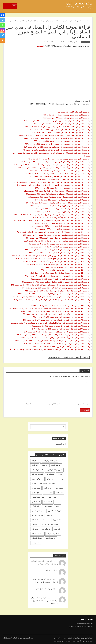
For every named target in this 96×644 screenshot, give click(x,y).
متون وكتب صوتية (55, 357)
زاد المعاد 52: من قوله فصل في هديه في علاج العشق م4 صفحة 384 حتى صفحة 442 (58, 264)
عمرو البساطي (85, 42)
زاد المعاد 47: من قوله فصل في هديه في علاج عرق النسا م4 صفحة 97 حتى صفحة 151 (57, 250)
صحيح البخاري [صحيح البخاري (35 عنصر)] (36, 493)
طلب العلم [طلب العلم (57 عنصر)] (59, 493)
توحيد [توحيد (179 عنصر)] (62, 479)
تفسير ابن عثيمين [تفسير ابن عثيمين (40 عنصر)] (37, 479)
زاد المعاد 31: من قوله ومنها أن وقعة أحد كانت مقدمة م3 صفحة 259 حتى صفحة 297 (58, 203)
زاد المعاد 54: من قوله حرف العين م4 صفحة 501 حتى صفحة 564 (65, 270)
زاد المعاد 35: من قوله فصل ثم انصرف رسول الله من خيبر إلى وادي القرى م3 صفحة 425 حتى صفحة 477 (50, 215)
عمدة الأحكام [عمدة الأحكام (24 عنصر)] (48, 506)
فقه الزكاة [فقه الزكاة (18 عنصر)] (50, 515)
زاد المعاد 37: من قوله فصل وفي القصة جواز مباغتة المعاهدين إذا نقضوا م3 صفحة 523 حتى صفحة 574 (51, 220)
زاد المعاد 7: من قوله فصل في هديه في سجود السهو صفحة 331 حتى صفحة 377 (60, 130)
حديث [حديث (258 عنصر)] (34, 483)
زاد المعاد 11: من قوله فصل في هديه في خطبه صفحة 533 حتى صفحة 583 (62, 141)
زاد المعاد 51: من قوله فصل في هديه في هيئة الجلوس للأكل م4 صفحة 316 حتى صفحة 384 (56, 262)
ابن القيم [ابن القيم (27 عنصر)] (35, 465)
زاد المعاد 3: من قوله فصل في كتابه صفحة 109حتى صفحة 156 (66, 118)
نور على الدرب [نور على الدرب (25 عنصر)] (51, 538)
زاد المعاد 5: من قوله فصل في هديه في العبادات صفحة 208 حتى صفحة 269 (62, 124)
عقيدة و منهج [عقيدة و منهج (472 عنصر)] (52, 497)
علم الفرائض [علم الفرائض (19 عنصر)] (36, 502)
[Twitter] (3, 20)
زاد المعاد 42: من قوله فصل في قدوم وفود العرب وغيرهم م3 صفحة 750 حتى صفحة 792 (56, 235)
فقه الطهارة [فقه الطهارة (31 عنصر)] (57, 520)
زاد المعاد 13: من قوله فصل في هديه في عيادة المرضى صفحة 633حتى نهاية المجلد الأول (57, 147)
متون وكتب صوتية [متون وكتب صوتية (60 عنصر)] (37, 534)
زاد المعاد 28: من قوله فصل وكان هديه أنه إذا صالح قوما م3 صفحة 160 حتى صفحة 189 (57, 194)
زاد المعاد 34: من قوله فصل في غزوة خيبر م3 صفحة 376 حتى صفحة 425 (62, 212)
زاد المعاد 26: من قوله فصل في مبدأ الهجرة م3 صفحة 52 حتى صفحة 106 (62, 188)
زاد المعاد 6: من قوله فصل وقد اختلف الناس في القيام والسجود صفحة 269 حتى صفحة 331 (56, 127)
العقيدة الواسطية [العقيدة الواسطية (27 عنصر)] (37, 474)
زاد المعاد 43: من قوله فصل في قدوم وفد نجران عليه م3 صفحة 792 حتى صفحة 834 (58, 238)
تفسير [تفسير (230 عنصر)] (60, 474)
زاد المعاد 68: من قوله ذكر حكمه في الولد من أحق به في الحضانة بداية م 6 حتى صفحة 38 (56, 314)
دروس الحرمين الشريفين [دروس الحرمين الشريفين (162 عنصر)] (47, 483)
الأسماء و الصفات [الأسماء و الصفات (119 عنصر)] (37, 470)
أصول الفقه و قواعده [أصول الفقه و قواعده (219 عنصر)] (50, 461)
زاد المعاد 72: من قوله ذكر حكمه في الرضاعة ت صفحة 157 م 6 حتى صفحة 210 (60, 326)
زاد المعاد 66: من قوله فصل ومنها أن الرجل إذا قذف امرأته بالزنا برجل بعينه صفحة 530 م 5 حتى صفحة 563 (50, 308)
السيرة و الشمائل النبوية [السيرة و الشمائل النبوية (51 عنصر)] (54, 470)
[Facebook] (3, 15)
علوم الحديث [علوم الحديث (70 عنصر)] (48, 502)
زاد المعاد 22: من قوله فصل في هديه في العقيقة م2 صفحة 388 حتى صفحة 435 (60, 176)
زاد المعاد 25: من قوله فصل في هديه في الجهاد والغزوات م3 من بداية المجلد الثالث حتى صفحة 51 (53, 185)
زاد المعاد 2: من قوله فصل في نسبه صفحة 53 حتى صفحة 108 (66, 115)
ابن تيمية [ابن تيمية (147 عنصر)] (44, 465)
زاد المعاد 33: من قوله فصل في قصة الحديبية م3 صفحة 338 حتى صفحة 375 (61, 209)
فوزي (55, 589)
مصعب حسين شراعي (49, 598)
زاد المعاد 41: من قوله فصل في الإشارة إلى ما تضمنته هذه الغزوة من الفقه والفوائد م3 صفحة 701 (53, 232)
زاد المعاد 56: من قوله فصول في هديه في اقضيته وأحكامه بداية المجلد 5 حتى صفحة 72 (57, 276)
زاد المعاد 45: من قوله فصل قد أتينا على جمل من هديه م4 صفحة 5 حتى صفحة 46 (59, 244)
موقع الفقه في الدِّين (79, 3)
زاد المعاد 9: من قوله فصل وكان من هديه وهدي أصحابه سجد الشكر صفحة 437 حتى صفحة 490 (54, 135)
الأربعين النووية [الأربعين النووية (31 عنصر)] (56, 465)
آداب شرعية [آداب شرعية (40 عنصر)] (36, 461)
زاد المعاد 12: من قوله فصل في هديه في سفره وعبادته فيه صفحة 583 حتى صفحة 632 (57, 144)
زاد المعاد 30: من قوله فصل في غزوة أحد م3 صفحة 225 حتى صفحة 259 (63, 200)
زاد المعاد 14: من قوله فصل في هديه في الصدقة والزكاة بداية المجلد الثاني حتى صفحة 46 (56, 150)
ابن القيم (85, 357)
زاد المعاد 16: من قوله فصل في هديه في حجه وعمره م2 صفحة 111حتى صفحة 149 (58, 159)
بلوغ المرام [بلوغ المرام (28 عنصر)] (50, 474)
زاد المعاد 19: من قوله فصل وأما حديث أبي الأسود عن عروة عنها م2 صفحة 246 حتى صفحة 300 (54, 168)
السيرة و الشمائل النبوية (71, 357)
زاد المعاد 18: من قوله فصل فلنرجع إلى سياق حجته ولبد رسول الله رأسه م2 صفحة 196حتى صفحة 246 (51, 165)
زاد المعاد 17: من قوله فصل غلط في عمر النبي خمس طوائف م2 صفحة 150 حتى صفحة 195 (55, 162)
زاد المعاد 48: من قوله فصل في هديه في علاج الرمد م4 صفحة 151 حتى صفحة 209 (59, 253)
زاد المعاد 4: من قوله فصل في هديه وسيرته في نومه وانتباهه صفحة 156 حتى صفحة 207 (57, 121)
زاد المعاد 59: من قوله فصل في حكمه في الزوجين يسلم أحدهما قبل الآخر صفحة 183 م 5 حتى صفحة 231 (50, 285)
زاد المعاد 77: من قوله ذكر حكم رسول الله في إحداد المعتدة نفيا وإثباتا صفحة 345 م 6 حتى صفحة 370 (52, 341)
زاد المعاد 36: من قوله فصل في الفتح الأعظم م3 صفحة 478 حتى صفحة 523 (61, 218)
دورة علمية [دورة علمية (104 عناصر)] (47, 488)
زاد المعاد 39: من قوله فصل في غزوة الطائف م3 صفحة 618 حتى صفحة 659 (61, 226)
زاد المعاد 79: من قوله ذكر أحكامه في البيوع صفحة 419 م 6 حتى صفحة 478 (61, 347)
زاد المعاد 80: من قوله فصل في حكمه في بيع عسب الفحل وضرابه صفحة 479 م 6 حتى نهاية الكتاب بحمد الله (49, 349)
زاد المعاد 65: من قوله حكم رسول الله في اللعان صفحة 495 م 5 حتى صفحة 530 (60, 306)
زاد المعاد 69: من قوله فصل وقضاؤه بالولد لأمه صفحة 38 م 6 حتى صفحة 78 (61, 317)
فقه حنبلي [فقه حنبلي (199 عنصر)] (35, 524)
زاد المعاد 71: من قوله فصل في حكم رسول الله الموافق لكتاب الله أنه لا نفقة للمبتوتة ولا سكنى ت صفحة (51, 323)
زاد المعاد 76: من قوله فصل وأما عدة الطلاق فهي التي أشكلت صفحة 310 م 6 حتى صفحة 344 (55, 338)
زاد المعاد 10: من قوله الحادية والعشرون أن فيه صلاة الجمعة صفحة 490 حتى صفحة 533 (57, 138)
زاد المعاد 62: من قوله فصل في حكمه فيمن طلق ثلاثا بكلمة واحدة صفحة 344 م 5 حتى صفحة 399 (53, 294)
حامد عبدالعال (51, 579)
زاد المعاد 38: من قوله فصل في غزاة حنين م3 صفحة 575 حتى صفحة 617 (62, 223)
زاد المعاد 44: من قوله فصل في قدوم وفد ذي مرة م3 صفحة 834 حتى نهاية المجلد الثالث (57, 241)
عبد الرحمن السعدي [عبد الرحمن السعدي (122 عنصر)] (38, 497)
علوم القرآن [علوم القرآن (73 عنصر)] (36, 506)
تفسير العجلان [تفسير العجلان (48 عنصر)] (51, 479)
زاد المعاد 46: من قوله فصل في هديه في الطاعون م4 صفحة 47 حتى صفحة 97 (60, 247)
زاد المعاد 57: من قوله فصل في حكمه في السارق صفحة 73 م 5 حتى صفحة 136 (60, 279)
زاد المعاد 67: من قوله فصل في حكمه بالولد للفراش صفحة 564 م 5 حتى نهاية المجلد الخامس (55, 311)
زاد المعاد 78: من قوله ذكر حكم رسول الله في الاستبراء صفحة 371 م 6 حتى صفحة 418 (57, 344)
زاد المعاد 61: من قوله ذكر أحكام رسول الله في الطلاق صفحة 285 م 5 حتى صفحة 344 (57, 291)
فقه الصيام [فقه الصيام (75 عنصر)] (46, 520)
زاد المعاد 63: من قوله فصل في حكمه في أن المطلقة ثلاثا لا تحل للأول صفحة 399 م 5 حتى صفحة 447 (51, 297)
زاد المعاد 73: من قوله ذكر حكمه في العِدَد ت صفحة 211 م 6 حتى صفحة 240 (61, 329)
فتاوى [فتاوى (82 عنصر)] (57, 506)
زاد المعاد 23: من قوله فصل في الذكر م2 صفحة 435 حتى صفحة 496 (64, 179)
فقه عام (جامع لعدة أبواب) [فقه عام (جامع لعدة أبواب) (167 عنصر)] (50, 524)
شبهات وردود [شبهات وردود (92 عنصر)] (59, 488)
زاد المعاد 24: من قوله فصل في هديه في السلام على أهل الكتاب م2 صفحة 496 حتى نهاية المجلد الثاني (52, 182)
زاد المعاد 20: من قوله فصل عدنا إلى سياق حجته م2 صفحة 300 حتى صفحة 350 (60, 171)
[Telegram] (3, 35)
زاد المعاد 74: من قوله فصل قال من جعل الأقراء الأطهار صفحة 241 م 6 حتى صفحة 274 (57, 332)
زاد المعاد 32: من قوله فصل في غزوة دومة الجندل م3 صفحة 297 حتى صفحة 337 (59, 206)
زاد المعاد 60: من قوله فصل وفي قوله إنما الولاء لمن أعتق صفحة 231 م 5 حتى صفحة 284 (56, 288)
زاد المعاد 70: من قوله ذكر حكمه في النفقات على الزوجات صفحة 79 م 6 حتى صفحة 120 (56, 320)
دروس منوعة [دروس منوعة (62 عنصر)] (36, 488)
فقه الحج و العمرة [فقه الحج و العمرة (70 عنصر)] (37, 515)
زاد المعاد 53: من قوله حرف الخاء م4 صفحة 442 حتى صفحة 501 (65, 267)
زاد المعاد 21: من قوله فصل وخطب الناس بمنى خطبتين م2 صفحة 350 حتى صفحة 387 (57, 174)
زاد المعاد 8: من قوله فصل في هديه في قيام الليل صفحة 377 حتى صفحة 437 (61, 132)
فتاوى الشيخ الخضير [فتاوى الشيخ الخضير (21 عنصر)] (38, 511)
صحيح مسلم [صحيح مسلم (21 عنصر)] (48, 493)
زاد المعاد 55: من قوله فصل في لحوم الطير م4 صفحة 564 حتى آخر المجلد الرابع (60, 273)
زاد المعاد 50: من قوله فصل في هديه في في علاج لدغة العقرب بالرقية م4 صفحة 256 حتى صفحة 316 (52, 259)
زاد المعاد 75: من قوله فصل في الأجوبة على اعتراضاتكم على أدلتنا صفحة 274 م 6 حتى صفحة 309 (53, 335)
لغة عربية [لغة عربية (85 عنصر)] (57, 529)
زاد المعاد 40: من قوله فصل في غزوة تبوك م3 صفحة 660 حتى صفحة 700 (62, 229)
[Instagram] (3, 30)
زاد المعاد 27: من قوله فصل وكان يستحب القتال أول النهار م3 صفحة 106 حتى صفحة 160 (56, 191)
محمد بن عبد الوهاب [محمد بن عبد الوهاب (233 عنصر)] (53, 534)
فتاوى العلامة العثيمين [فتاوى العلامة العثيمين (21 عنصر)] (55, 511)
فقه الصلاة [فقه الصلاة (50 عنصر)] (35, 520)
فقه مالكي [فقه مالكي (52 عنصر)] (35, 529)
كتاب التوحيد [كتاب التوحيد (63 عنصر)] (46, 529)
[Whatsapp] (3, 25)
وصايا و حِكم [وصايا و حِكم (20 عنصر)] (36, 543)
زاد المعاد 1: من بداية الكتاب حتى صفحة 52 (74, 112)
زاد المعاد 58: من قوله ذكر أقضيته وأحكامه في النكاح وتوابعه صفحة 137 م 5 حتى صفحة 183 (55, 282)
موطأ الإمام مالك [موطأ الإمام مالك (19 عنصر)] (37, 538)
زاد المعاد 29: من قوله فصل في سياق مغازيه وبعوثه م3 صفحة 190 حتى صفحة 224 (59, 197)
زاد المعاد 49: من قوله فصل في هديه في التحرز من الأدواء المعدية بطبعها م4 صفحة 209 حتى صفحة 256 (51, 256)
